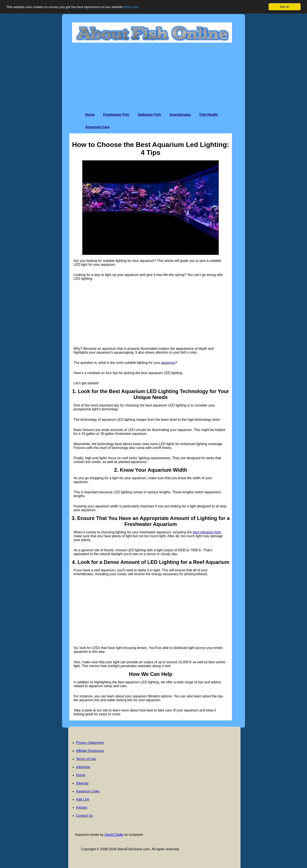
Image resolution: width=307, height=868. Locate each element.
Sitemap (82, 783)
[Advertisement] (152, 77)
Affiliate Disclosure (90, 751)
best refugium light (207, 532)
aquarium (168, 363)
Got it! (285, 7)
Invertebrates (180, 115)
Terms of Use (86, 759)
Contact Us (85, 816)
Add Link (83, 799)
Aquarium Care (97, 127)
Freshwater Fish (116, 115)
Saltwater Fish (149, 115)
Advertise (83, 767)
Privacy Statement (90, 743)
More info (131, 7)
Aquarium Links (88, 791)
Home (90, 115)
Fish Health (209, 115)
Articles (82, 808)
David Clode (114, 835)
